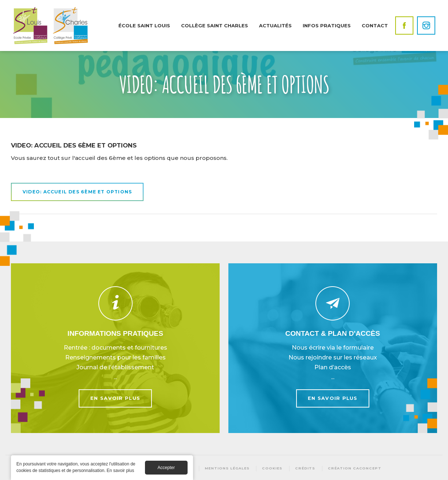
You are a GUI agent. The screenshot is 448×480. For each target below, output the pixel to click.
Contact (375, 25)
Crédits (305, 468)
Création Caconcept (355, 468)
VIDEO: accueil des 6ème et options (77, 192)
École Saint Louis (144, 25)
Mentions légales (227, 468)
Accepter (166, 469)
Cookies (272, 468)
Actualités (275, 25)
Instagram (426, 25)
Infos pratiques (327, 25)
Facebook (404, 25)
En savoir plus (115, 348)
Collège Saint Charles (215, 25)
